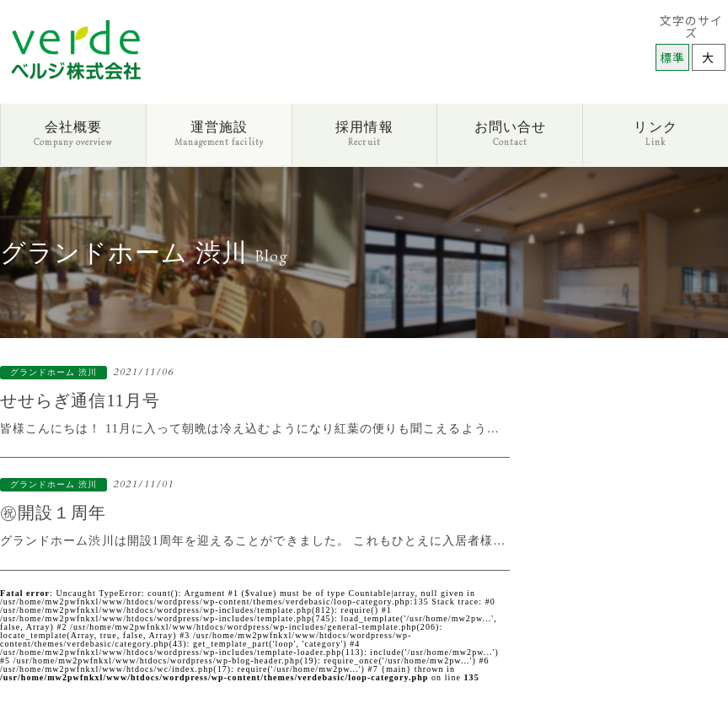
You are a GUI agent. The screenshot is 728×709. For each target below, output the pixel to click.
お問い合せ (510, 134)
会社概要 (73, 134)
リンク (655, 134)
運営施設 (219, 134)
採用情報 (364, 134)
